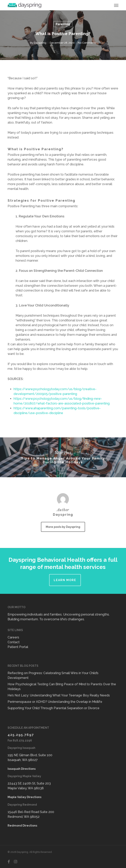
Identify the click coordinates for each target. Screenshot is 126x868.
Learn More (65, 580)
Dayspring (40, 43)
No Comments (87, 43)
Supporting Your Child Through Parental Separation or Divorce (54, 708)
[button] (116, 5)
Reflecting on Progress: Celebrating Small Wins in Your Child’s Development (53, 675)
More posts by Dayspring (63, 527)
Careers (13, 637)
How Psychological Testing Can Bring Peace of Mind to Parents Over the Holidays (62, 687)
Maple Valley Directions (24, 797)
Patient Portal (18, 647)
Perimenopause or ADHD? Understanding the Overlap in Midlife (55, 702)
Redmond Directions (22, 826)
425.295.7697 (21, 735)
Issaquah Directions (22, 769)
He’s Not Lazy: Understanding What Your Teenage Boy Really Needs (59, 695)
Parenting (63, 24)
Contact (14, 642)
